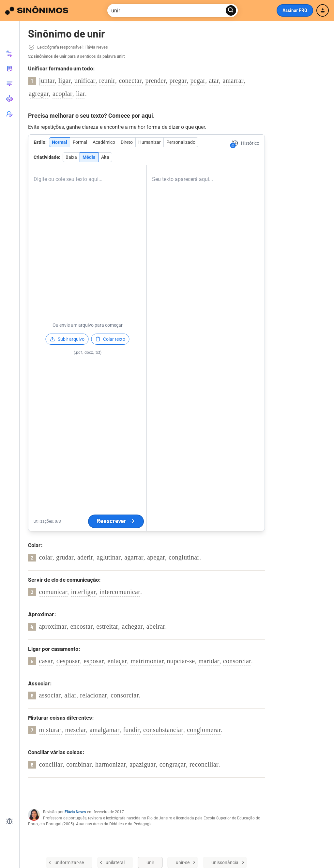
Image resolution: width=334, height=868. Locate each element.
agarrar (134, 557)
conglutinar (184, 557)
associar (50, 695)
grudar (65, 557)
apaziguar (143, 764)
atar (214, 81)
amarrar (233, 81)
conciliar (51, 764)
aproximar (53, 626)
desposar (68, 661)
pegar (198, 81)
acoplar (62, 94)
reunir (107, 81)
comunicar (53, 592)
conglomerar (204, 730)
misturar (50, 730)
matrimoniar (147, 661)
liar (81, 94)
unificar (85, 81)
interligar (83, 592)
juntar (47, 81)
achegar (132, 626)
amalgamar (105, 730)
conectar (130, 81)
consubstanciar (163, 730)
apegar (156, 557)
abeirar (156, 626)
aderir (85, 557)
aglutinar (109, 557)
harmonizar (111, 764)
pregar (178, 81)
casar (46, 661)
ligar (65, 81)
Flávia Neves (75, 812)
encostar (81, 626)
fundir (131, 730)
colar (46, 557)
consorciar (237, 661)
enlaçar (117, 661)
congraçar (173, 764)
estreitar (107, 626)
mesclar (76, 730)
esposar (94, 661)
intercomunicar (120, 592)
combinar (79, 764)
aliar (70, 695)
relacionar (93, 695)
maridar (209, 661)
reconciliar (204, 764)
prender (155, 81)
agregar (39, 94)
